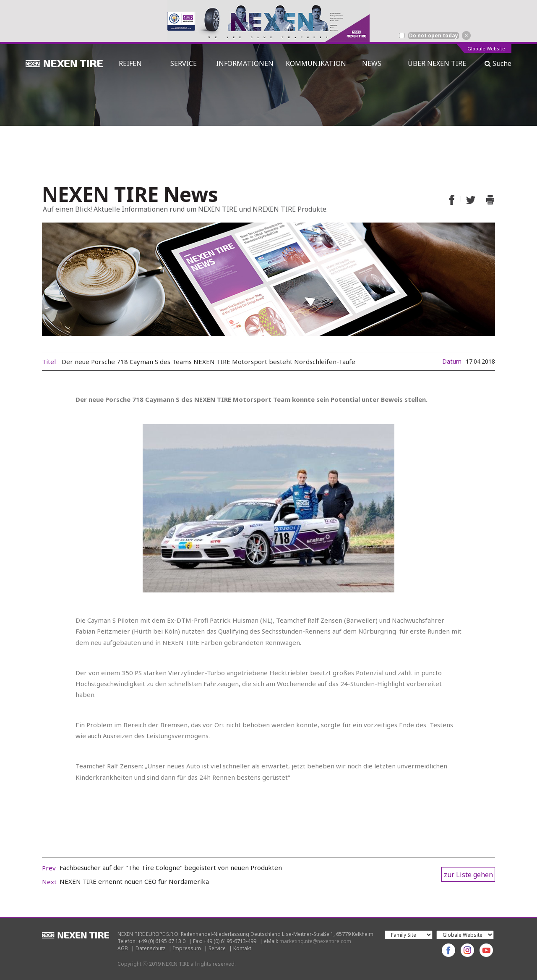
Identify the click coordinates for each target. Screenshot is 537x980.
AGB (123, 948)
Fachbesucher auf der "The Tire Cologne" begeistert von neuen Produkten (171, 867)
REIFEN (130, 63)
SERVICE (184, 63)
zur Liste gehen (468, 875)
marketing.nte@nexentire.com (315, 941)
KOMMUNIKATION (316, 63)
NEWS (375, 63)
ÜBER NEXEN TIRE (437, 63)
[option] (268, 21)
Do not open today (434, 36)
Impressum (187, 948)
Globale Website (486, 49)
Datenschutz (150, 948)
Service (217, 948)
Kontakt (242, 948)
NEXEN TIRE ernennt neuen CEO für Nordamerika (134, 881)
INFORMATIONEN (245, 63)
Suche (498, 63)
